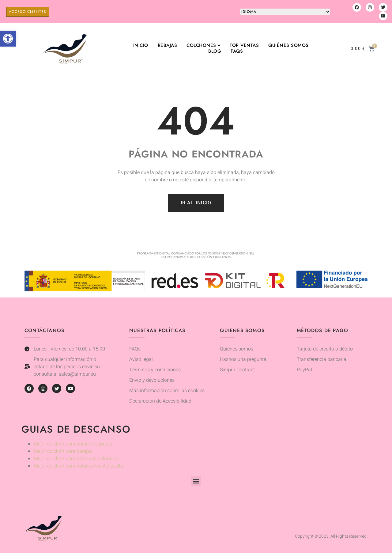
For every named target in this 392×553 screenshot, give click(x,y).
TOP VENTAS (244, 45)
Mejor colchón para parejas (63, 451)
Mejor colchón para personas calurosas (76, 459)
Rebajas (168, 45)
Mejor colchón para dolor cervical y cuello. (79, 466)
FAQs (237, 51)
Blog (215, 51)
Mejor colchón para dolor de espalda (73, 444)
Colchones (203, 45)
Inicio (141, 45)
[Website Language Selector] (285, 12)
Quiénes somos (288, 45)
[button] (8, 39)
